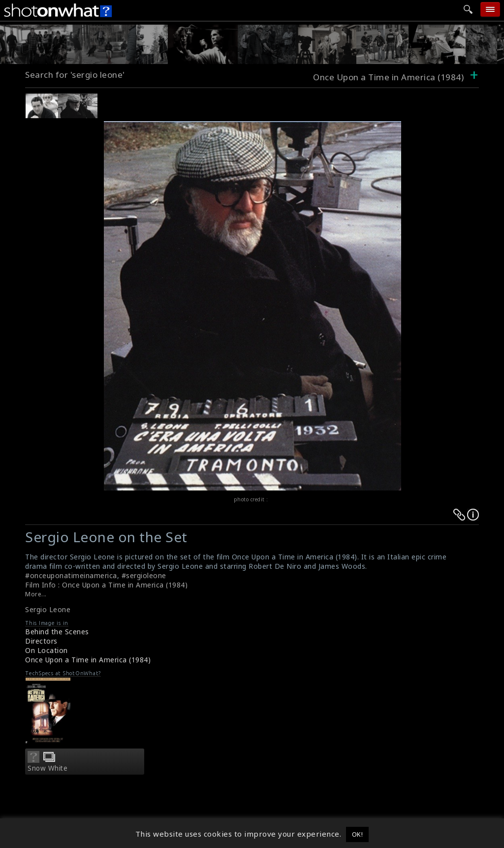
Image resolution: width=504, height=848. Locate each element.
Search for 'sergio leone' (75, 75)
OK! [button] (358, 834)
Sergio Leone (48, 609)
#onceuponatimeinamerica (71, 575)
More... (36, 594)
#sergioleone (144, 575)
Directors (41, 641)
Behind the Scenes (57, 632)
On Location (47, 650)
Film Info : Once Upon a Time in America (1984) (106, 585)
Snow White (47, 768)
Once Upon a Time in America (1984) (88, 660)
